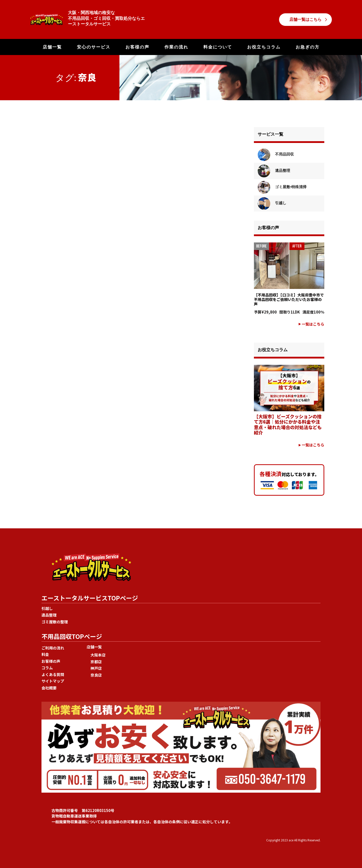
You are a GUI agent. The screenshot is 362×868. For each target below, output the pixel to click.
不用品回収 (276, 154)
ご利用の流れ (53, 648)
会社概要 (49, 688)
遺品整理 (274, 170)
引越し (272, 203)
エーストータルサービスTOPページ (90, 598)
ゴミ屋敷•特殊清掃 (282, 187)
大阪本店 (98, 655)
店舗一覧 (52, 47)
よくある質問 (53, 674)
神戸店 (96, 668)
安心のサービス (94, 47)
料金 (45, 654)
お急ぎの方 (308, 47)
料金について (218, 47)
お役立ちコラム (264, 47)
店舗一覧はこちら (305, 19)
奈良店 (96, 675)
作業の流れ (176, 47)
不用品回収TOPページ (72, 636)
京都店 (96, 662)
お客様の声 (137, 47)
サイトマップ (53, 681)
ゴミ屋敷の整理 (55, 622)
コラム (47, 668)
